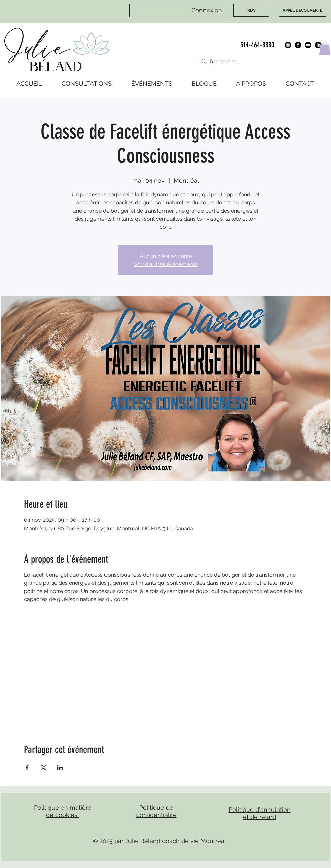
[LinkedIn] (318, 45)
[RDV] (251, 10)
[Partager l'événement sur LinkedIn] (60, 768)
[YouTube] (308, 45)
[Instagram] (288, 45)
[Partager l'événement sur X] (44, 768)
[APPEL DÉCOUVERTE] (302, 10)
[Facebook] (298, 45)
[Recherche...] (247, 62)
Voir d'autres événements (165, 264)
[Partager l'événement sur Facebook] (27, 768)
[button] (325, 49)
